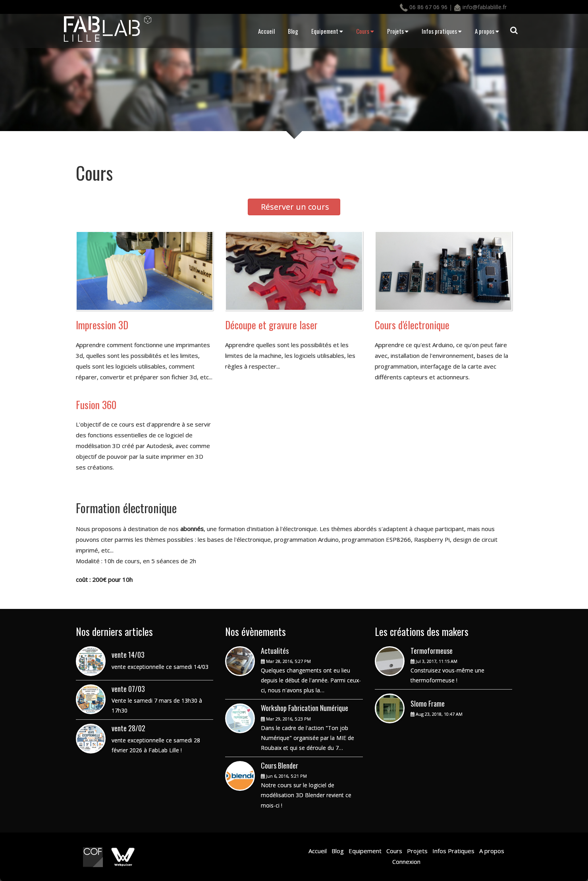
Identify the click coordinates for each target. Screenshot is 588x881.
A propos (487, 31)
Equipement (327, 31)
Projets (398, 31)
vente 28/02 (128, 728)
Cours (365, 31)
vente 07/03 (128, 689)
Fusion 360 (96, 405)
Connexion (406, 862)
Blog (293, 31)
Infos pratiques (442, 31)
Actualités (275, 651)
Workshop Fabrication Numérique (305, 708)
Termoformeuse (432, 651)
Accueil (266, 31)
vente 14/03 (128, 655)
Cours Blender (280, 765)
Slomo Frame (428, 703)
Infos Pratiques (453, 851)
